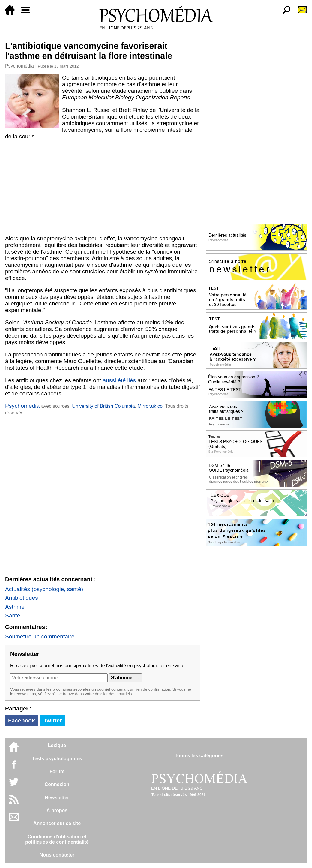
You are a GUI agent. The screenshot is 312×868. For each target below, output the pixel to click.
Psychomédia (19, 66)
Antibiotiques (22, 598)
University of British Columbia (104, 406)
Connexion (57, 784)
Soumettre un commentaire (40, 637)
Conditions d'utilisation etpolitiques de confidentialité (57, 839)
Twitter (53, 721)
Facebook (22, 721)
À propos (57, 811)
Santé (13, 616)
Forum (57, 772)
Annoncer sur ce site (57, 823)
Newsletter (57, 798)
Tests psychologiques (57, 759)
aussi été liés (119, 380)
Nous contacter (57, 855)
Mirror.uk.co (150, 406)
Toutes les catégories (199, 756)
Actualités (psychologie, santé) (44, 589)
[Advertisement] (103, 188)
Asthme (15, 607)
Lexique (57, 745)
